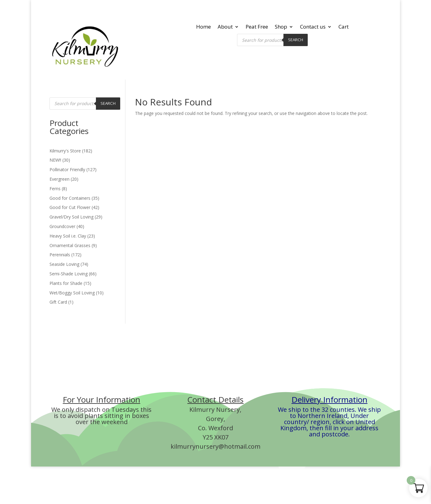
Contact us (313, 27)
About (225, 27)
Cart (344, 27)
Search (296, 40)
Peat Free (257, 27)
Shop (281, 27)
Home (204, 27)
